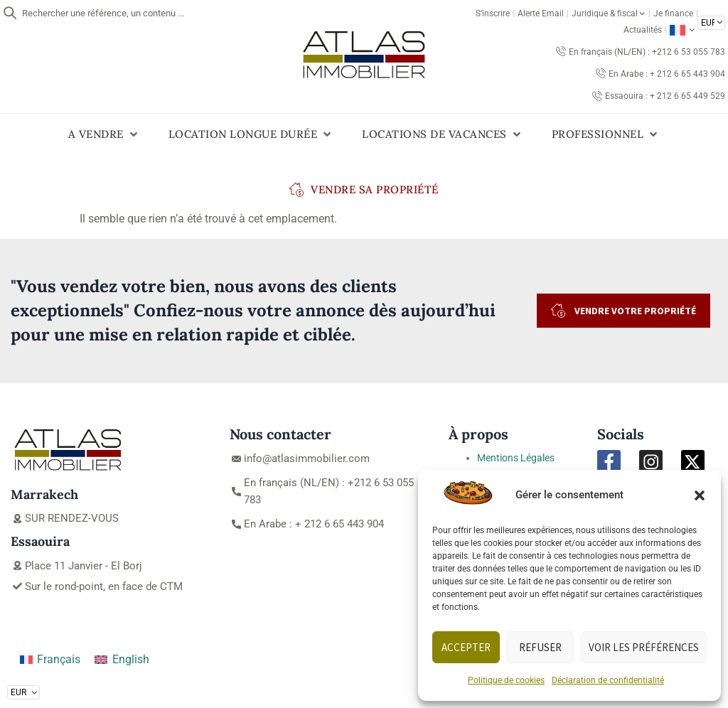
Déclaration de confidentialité (608, 680)
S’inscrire (493, 14)
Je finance (673, 14)
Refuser (540, 647)
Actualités (643, 30)
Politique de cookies (506, 680)
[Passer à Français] (50, 660)
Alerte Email (541, 14)
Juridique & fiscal (608, 14)
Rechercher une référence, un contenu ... (103, 13)
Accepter (466, 647)
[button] (700, 495)
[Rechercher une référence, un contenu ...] (10, 13)
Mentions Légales (516, 458)
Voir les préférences (644, 647)
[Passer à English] (122, 660)
